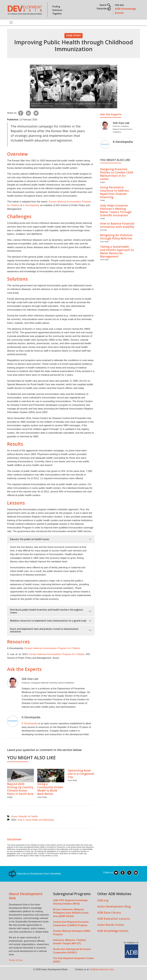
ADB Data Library (109, 913)
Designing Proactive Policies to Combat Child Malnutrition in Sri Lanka (117, 174)
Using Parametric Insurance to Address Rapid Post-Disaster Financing (114, 192)
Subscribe (104, 9)
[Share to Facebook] (21, 113)
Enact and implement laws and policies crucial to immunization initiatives (44, 630)
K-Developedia (31, 205)
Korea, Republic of (21, 816)
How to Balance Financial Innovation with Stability (117, 225)
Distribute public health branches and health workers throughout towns (47, 611)
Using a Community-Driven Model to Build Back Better (50, 789)
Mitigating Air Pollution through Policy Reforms (116, 237)
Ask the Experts (24, 669)
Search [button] (105, 5)
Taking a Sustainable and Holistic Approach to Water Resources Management (117, 251)
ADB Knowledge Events (113, 931)
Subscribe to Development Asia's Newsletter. (35, 874)
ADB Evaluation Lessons (114, 919)
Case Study (73, 36)
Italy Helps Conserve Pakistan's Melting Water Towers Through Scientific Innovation (116, 210)
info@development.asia (102, 969)
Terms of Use (16, 960)
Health (34, 816)
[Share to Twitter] (36, 113)
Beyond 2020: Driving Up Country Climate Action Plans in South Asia (20, 789)
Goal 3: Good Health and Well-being (36, 820)
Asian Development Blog (114, 906)
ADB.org (103, 900)
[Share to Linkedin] (28, 113)
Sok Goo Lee (30, 679)
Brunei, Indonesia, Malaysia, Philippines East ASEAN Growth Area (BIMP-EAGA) (71, 913)
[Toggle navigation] (11, 22)
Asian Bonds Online (111, 925)
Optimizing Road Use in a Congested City (81, 774)
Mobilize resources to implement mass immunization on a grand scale (48, 621)
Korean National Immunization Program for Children (52, 648)
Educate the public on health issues (30, 539)
